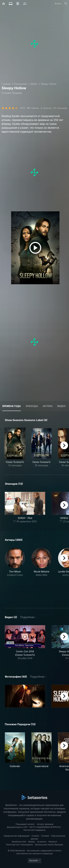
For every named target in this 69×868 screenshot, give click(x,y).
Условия (45, 836)
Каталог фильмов (45, 824)
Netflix (34, 84)
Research (53, 842)
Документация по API (17, 827)
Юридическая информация (17, 836)
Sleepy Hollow (49, 84)
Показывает (21, 84)
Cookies (35, 836)
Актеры (48, 406)
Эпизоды (32, 406)
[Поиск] (66, 4)
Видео (61, 406)
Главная (6, 84)
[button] (15, 574)
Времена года (12, 406)
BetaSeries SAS (19, 842)
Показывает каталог (25, 824)
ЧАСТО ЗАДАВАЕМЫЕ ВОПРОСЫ (45, 827)
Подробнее (27, 617)
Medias (32, 842)
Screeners (42, 842)
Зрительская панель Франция (49, 845)
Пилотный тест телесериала (19, 845)
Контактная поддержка (34, 830)
